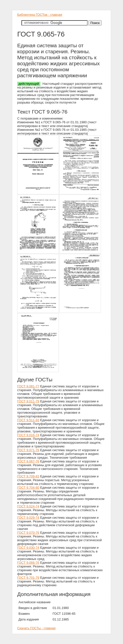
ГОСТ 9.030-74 (28, 548)
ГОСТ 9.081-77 (28, 386)
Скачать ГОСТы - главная (36, 628)
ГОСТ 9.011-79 (28, 401)
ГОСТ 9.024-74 (28, 506)
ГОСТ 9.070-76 (28, 533)
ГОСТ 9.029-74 (28, 518)
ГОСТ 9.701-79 (28, 578)
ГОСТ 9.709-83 (28, 476)
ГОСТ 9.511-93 (28, 420)
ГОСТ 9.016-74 (28, 435)
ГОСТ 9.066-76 (28, 563)
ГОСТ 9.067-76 (28, 461)
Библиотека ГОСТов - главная (40, 15)
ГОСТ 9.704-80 (28, 488)
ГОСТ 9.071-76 (28, 450)
